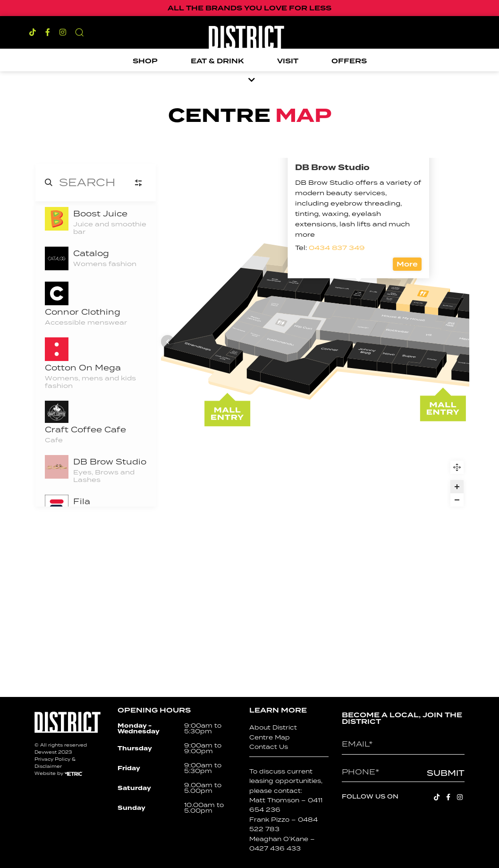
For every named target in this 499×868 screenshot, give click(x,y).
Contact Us (269, 747)
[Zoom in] (457, 487)
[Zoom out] (457, 500)
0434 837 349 (293, 384)
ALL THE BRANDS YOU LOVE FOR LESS (249, 8)
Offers (349, 61)
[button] (79, 32)
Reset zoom (457, 467)
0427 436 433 (275, 848)
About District (273, 727)
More (364, 400)
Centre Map (270, 737)
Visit (288, 61)
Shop (145, 61)
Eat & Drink (217, 61)
